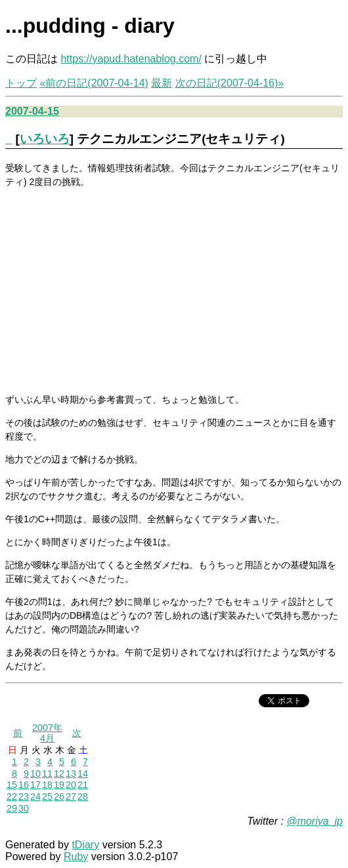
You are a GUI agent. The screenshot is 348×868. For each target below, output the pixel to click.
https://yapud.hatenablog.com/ (131, 59)
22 (12, 796)
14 (83, 774)
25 (47, 796)
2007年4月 (47, 733)
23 (24, 796)
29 (12, 808)
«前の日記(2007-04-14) (94, 83)
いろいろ (45, 139)
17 (35, 785)
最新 (162, 83)
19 (59, 785)
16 (24, 785)
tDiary (85, 845)
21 (83, 785)
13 (71, 774)
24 (35, 796)
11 (47, 774)
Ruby (76, 857)
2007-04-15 (32, 111)
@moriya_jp (315, 821)
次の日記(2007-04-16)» (229, 83)
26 (59, 796)
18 (47, 785)
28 (83, 796)
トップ (21, 83)
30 (24, 808)
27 (71, 796)
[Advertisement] (174, 290)
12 (59, 774)
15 (12, 785)
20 (71, 785)
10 (35, 774)
